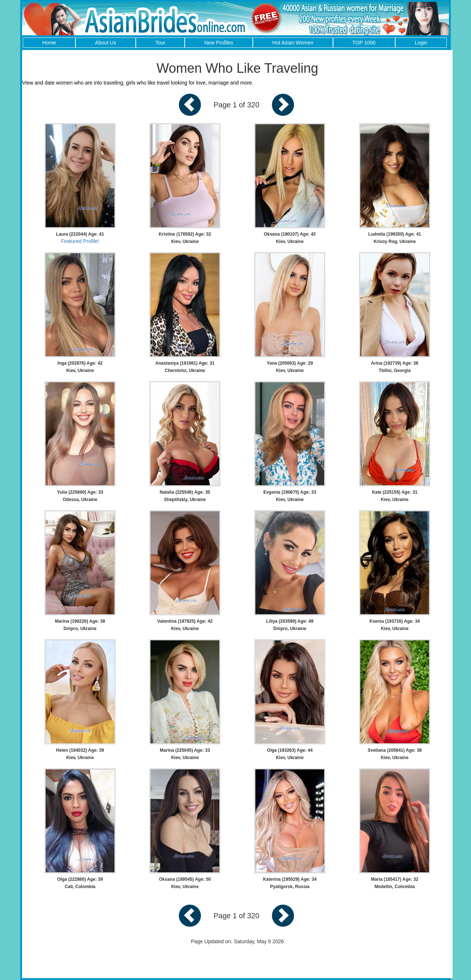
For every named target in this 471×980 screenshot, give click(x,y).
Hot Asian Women (293, 43)
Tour (160, 43)
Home (49, 43)
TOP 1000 (364, 43)
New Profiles (219, 43)
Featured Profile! (80, 241)
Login (421, 43)
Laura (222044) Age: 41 (80, 234)
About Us (106, 43)
